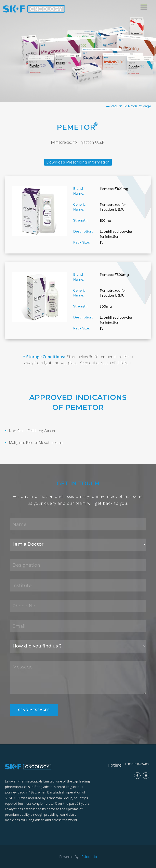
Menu (144, 5)
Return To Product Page (130, 106)
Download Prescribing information (78, 162)
